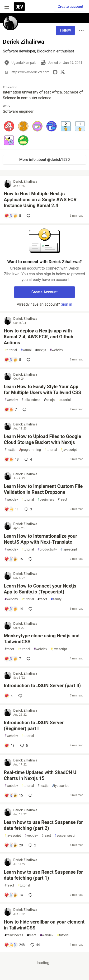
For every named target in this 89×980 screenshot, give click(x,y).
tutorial (11, 350)
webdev (56, 350)
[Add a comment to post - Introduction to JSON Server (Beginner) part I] (9, 746)
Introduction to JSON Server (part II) (42, 686)
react (62, 500)
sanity (56, 599)
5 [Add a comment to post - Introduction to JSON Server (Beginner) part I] (23, 746)
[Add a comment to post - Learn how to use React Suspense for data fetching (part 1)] (14, 895)
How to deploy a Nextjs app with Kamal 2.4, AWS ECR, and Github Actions (39, 337)
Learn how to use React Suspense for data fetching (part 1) (43, 875)
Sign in (66, 304)
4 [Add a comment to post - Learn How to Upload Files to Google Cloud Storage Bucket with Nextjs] (28, 459)
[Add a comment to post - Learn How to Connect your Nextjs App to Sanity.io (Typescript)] (14, 609)
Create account (70, 7)
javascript (69, 450)
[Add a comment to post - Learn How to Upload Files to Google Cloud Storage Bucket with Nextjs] (12, 459)
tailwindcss (31, 400)
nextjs (41, 350)
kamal (26, 350)
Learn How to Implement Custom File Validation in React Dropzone (43, 489)
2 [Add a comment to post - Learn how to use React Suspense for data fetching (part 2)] (32, 845)
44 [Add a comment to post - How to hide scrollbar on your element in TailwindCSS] (35, 945)
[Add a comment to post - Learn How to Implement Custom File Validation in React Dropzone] (12, 509)
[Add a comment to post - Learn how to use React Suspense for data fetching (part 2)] (14, 845)
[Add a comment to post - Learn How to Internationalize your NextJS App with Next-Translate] (14, 559)
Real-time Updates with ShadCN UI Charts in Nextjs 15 (41, 775)
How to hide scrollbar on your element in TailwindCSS (44, 925)
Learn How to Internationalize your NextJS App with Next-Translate (40, 539)
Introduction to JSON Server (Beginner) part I (34, 726)
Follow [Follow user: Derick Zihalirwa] (65, 30)
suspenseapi (65, 836)
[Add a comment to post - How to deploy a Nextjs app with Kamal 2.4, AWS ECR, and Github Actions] (13, 360)
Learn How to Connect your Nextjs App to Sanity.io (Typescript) (40, 589)
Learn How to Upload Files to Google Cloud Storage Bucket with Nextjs (42, 439)
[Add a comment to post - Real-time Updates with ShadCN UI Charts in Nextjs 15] (14, 795)
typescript (69, 549)
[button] (9, 126)
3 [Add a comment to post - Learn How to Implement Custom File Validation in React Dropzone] (28, 509)
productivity (47, 549)
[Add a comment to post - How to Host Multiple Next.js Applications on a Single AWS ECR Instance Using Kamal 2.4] (13, 216)
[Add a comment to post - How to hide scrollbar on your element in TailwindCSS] (14, 945)
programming (30, 450)
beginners (46, 500)
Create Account (44, 292)
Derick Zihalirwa (25, 182)
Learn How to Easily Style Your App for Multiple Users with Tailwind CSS (42, 390)
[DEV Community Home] (19, 7)
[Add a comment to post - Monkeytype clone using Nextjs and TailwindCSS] (13, 659)
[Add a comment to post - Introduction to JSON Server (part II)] (8, 696)
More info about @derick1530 (44, 160)
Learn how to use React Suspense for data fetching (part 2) (43, 825)
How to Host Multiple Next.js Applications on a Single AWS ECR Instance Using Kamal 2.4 (40, 200)
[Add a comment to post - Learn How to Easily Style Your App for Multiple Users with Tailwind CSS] (11, 410)
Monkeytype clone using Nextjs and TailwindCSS (42, 639)
